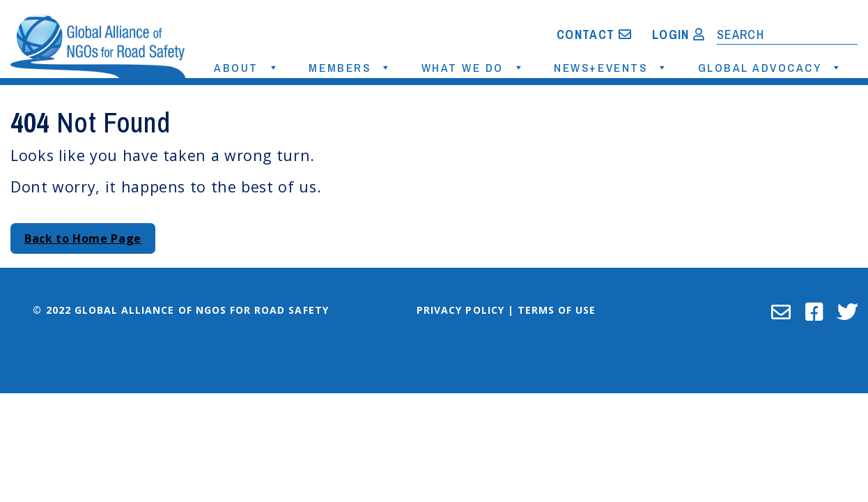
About (238, 67)
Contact (594, 35)
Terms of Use (557, 310)
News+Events (603, 67)
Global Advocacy (762, 67)
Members (342, 67)
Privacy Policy (460, 310)
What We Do (465, 67)
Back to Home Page (83, 238)
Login (679, 35)
